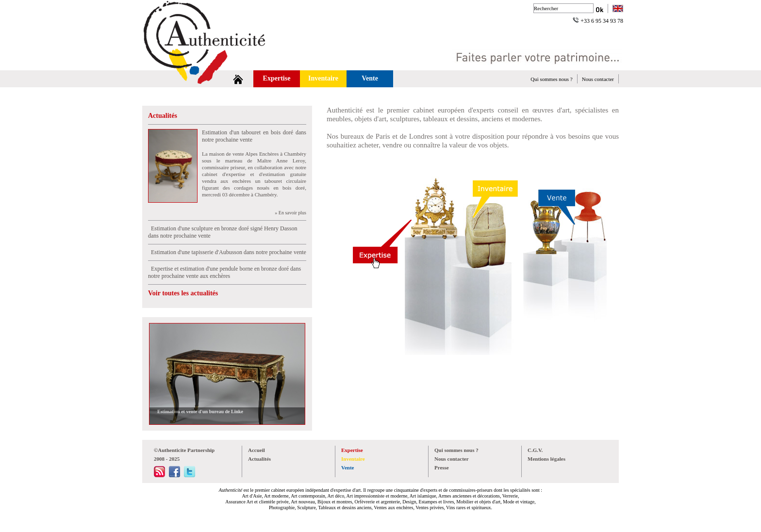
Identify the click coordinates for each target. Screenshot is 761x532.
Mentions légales (546, 459)
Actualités (163, 116)
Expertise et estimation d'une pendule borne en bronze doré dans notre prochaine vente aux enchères (224, 272)
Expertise (277, 78)
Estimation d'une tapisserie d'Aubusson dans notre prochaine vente (227, 252)
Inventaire (323, 78)
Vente (370, 78)
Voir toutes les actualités (183, 293)
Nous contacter (598, 79)
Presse (442, 468)
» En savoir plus (290, 213)
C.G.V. (535, 450)
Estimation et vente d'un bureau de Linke (199, 411)
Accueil (256, 450)
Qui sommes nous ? (551, 79)
